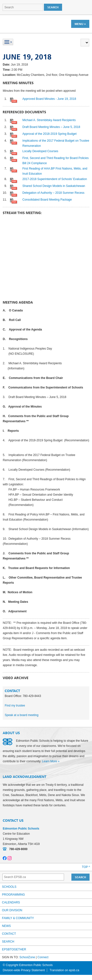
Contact (9, 934)
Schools (9, 887)
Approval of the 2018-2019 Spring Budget (49, 134)
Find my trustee (15, 706)
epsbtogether (14, 949)
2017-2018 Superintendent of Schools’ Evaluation (55, 179)
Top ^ (86, 867)
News (6, 926)
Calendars (11, 902)
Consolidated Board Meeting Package (47, 200)
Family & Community (18, 918)
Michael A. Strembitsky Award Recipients (49, 120)
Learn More (49, 761)
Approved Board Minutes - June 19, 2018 (49, 99)
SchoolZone (27, 957)
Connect (43, 957)
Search (8, 942)
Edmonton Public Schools (24, 24)
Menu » (80, 24)
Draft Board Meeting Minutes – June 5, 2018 (51, 127)
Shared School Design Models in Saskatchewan (54, 186)
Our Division (12, 910)
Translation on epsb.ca (64, 970)
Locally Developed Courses (40, 151)
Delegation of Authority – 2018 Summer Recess (53, 193)
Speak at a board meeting (21, 715)
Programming (13, 895)
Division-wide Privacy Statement (24, 970)
